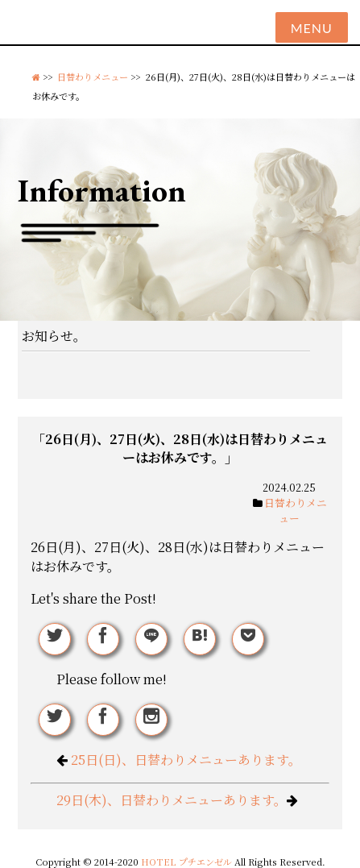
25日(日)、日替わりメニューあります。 (186, 760)
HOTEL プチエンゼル (188, 862)
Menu (312, 28)
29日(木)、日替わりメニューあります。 (172, 800)
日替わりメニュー (93, 77)
